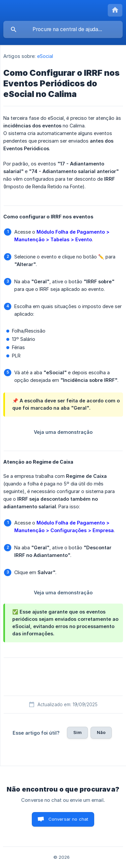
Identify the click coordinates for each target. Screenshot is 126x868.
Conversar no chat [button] (68, 819)
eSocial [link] (45, 56)
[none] (115, 10)
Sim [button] (77, 732)
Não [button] (101, 732)
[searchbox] (63, 29)
